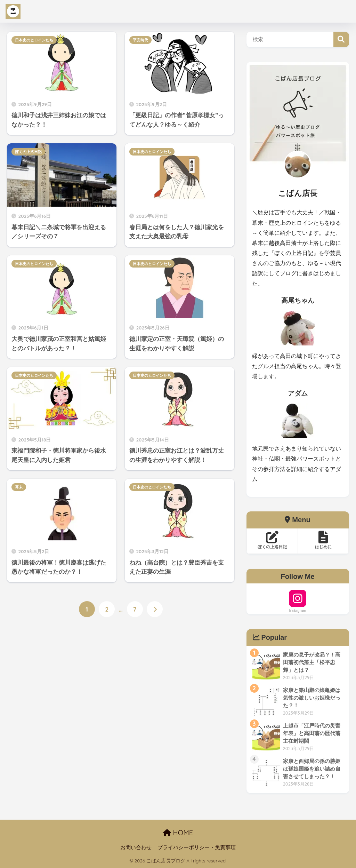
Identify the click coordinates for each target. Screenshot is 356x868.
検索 (341, 39)
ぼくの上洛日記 (28, 152)
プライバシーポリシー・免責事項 (197, 847)
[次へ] (155, 610)
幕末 (19, 487)
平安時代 (140, 40)
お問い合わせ (136, 847)
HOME (178, 833)
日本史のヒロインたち (34, 40)
